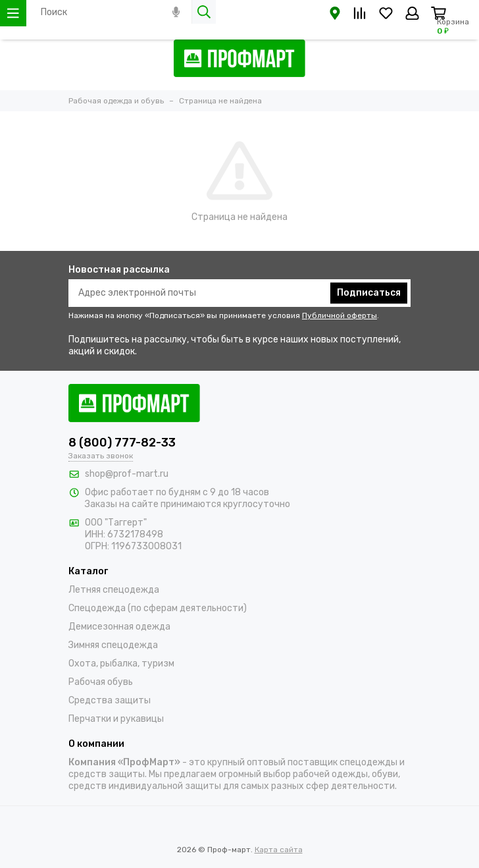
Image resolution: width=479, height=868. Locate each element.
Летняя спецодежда (114, 590)
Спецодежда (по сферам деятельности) (158, 608)
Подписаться (369, 293)
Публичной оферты (340, 315)
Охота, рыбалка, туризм (121, 664)
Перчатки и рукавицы (116, 719)
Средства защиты (110, 700)
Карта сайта (279, 850)
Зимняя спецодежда (113, 645)
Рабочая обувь (101, 682)
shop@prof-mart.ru (127, 474)
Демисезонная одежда (119, 627)
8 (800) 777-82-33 (122, 443)
